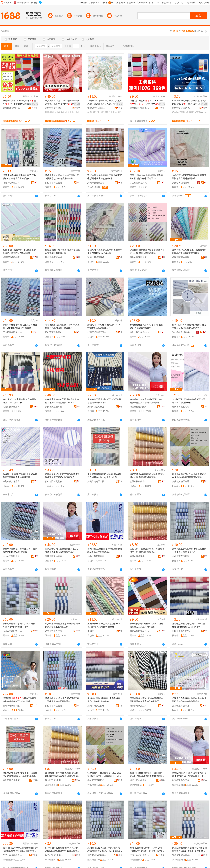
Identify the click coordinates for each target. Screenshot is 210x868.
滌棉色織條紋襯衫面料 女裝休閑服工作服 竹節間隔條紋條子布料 (20, 625)
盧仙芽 (91, 631)
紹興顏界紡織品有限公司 (12, 257)
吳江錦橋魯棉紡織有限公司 (182, 332)
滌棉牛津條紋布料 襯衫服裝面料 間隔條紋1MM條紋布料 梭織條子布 (20, 550)
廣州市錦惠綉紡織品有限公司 (55, 257)
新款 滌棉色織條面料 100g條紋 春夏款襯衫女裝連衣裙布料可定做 (19, 252)
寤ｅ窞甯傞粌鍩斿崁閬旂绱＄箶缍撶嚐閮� (97, 780)
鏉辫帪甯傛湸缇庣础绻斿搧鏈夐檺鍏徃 (139, 108)
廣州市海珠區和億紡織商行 (139, 257)
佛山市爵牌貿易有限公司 (55, 482)
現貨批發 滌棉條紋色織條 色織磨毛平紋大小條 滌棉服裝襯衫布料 (147, 252)
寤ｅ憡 (35, 104)
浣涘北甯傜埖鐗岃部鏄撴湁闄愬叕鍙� (12, 855)
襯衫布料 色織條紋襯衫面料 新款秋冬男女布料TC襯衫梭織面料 (105, 252)
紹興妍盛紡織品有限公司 (12, 407)
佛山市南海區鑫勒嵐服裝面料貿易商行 (55, 332)
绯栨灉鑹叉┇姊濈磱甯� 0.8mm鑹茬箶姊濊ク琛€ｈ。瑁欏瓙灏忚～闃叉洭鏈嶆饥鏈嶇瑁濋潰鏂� (104, 775)
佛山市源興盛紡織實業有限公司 (139, 183)
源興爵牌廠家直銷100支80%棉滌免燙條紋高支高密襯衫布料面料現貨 (62, 476)
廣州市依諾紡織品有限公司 (97, 407)
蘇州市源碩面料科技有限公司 (55, 407)
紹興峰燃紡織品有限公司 (97, 183)
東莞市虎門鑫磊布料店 (139, 631)
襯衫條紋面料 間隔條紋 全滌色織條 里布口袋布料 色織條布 (104, 700)
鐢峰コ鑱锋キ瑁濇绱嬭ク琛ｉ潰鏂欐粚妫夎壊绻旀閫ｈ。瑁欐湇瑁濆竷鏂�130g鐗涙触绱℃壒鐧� (20, 775)
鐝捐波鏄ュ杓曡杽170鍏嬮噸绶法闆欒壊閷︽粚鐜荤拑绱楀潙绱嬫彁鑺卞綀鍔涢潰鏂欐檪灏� (62, 102)
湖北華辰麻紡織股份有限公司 (182, 706)
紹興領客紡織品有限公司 (12, 183)
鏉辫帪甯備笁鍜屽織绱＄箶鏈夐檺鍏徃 (55, 108)
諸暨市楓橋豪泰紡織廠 (97, 257)
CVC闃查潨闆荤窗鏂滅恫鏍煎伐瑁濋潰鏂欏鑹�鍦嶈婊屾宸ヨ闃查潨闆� (189, 102)
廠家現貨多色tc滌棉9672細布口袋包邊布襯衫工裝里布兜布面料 (146, 625)
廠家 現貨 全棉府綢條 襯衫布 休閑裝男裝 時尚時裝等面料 (20, 401)
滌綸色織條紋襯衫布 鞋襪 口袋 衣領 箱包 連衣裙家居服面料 (146, 326)
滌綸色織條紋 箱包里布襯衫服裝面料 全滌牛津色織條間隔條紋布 (62, 700)
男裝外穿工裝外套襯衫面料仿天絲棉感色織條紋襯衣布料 (104, 401)
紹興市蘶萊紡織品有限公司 (182, 257)
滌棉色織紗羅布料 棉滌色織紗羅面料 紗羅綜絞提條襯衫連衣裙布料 (189, 252)
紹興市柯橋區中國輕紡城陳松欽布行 (55, 631)
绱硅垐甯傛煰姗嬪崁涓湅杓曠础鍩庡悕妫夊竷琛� (12, 780)
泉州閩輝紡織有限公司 (12, 706)
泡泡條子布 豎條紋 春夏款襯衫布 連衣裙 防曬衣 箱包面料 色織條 (104, 625)
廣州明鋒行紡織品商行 (139, 332)
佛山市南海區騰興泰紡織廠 (55, 183)
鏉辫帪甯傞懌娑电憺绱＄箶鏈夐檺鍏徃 (182, 108)
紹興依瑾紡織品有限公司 (97, 332)
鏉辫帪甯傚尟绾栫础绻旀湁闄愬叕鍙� (182, 780)
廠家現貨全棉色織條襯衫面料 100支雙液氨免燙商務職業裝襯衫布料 (62, 550)
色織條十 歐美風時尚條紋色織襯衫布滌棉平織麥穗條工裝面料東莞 (20, 476)
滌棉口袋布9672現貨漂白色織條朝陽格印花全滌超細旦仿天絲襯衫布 (189, 326)
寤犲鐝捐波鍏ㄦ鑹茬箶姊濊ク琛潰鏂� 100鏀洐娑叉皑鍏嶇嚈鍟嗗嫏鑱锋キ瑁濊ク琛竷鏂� (189, 775)
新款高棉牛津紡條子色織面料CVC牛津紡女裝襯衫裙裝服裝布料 (104, 326)
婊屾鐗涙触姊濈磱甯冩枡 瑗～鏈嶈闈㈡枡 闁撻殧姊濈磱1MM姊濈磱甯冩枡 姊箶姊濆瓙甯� (147, 775)
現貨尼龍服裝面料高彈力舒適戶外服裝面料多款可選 (20, 700)
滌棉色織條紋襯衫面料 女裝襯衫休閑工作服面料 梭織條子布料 (189, 550)
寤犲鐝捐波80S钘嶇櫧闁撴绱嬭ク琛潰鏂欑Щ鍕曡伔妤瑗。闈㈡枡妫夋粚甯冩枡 (20, 849)
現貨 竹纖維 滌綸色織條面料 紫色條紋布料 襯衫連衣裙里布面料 (146, 177)
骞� (35, 108)
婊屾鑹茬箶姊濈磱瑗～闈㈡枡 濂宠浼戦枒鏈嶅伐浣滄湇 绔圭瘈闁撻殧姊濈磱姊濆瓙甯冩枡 (147, 849)
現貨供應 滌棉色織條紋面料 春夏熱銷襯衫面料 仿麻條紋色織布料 (105, 177)
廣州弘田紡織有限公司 (182, 183)
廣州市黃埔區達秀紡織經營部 (182, 482)
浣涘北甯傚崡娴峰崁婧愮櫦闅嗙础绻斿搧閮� (139, 780)
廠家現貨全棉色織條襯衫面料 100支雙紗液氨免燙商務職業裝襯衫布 (146, 401)
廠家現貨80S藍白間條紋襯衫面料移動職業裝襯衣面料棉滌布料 (105, 550)
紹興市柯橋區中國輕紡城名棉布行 (97, 482)
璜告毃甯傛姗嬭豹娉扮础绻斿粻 (55, 780)
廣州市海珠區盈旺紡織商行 (97, 706)
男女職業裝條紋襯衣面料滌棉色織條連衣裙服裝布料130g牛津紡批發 (104, 476)
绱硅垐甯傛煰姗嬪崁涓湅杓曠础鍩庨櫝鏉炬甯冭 (182, 855)
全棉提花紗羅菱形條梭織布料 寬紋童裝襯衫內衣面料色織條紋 (189, 177)
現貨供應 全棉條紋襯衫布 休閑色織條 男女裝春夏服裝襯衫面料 (62, 625)
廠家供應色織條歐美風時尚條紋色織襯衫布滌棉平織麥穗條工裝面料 (62, 401)
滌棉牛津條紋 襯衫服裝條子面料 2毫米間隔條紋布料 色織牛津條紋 (62, 177)
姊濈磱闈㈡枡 (65, 112)
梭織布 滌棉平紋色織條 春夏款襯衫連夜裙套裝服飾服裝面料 (62, 252)
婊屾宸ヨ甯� (196, 112)
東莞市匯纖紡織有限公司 (139, 407)
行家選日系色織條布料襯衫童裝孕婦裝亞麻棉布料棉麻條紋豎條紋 (189, 700)
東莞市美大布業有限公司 (12, 482)
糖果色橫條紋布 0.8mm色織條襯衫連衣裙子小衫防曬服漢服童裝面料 (189, 476)
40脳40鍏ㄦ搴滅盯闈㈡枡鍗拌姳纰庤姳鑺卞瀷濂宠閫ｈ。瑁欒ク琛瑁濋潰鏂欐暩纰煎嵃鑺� (105, 102)
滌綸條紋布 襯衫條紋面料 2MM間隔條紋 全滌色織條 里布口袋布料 (189, 625)
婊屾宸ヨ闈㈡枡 (180, 112)
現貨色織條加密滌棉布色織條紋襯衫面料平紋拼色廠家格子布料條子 (147, 700)
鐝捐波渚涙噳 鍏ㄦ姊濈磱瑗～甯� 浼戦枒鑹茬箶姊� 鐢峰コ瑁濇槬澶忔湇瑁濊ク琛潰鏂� (190, 849)
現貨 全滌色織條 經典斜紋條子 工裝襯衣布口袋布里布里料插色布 (19, 177)
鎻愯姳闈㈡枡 (51, 112)
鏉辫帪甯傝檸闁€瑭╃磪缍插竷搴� (12, 108)
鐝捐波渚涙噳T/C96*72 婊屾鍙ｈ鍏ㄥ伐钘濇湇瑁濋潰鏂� (19, 102)
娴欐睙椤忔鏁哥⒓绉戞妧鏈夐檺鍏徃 (97, 108)
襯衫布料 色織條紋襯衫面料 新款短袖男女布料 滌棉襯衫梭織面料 (147, 476)
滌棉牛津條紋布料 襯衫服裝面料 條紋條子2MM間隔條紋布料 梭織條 (20, 326)
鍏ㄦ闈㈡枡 (106, 112)
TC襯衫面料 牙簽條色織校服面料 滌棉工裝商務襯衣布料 (189, 401)
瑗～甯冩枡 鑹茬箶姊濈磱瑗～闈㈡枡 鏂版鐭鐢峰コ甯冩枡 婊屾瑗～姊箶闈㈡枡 (62, 775)
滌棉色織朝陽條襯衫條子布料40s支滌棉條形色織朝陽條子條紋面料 (62, 326)
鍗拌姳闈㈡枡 (94, 112)
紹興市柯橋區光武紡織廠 (182, 407)
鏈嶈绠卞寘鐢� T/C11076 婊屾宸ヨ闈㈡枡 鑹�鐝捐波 (147, 102)
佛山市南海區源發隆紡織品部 (12, 332)
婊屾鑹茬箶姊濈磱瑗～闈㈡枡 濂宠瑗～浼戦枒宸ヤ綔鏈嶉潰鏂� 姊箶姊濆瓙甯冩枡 (105, 849)
